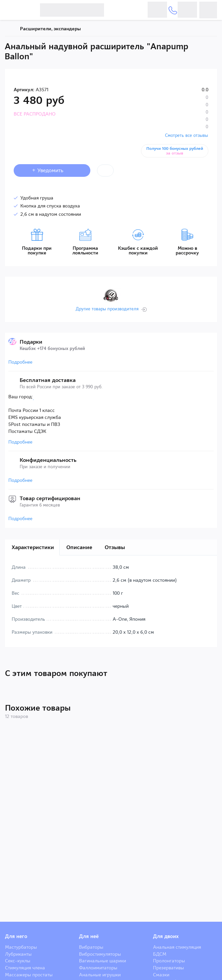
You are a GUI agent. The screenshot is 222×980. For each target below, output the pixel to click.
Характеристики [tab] (33, 547)
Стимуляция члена (25, 968)
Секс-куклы (18, 961)
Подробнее (20, 362)
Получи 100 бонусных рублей (175, 151)
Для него (16, 936)
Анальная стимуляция (177, 947)
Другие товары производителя (107, 309)
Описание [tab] (79, 547)
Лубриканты (18, 954)
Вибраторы (91, 947)
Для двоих (166, 936)
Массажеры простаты (29, 975)
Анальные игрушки (100, 975)
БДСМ (160, 954)
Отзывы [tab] (115, 547)
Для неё (89, 936)
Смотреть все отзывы (186, 135)
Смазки (161, 975)
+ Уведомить (52, 170)
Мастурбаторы (21, 947)
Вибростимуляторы (100, 954)
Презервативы (168, 968)
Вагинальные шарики (102, 961)
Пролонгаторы (169, 961)
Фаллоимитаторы (98, 968)
